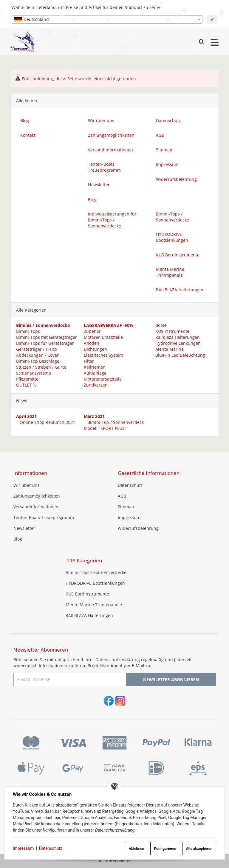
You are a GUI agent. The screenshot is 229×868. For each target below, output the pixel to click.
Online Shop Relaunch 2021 (47, 422)
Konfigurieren (165, 849)
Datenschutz (51, 848)
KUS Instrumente (172, 331)
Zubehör (92, 331)
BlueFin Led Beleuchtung (180, 355)
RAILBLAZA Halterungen (89, 615)
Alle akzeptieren (199, 849)
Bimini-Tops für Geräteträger (45, 343)
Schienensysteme (33, 373)
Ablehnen (137, 849)
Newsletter (24, 528)
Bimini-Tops (28, 331)
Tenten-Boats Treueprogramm (44, 517)
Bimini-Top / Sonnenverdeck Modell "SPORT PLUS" (114, 425)
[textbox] (107, 19)
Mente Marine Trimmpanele (94, 605)
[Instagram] (120, 701)
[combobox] (107, 19)
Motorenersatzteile (103, 379)
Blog (18, 539)
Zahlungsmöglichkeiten (37, 496)
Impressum (23, 848)
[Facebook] (109, 701)
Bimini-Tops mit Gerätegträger (46, 337)
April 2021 (26, 416)
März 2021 (94, 416)
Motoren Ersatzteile (103, 337)
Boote (160, 325)
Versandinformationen (36, 507)
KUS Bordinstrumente (87, 594)
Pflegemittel (28, 379)
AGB (122, 496)
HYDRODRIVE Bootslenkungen (95, 583)
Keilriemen (95, 367)
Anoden (92, 343)
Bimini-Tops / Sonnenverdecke (96, 572)
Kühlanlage (95, 373)
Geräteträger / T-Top (36, 349)
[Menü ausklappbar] (215, 42)
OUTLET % (26, 385)
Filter (89, 361)
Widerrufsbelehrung (138, 528)
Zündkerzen (96, 385)
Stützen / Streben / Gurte (41, 367)
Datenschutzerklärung (118, 660)
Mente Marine (169, 349)
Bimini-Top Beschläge (37, 361)
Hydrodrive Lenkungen (177, 343)
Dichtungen (95, 349)
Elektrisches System (103, 355)
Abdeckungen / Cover (37, 355)
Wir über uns (27, 485)
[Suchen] (201, 42)
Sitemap (126, 507)
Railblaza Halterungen (177, 337)
